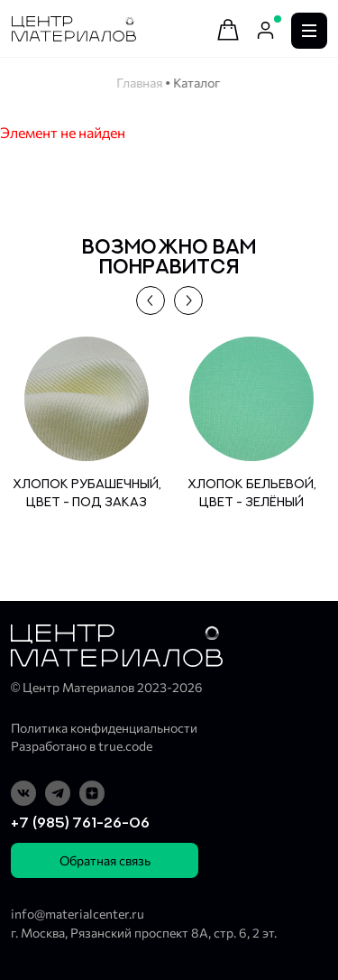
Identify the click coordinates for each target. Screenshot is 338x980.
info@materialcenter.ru (78, 914)
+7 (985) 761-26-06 (80, 823)
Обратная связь (105, 860)
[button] (151, 300)
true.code (125, 746)
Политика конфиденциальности (104, 728)
